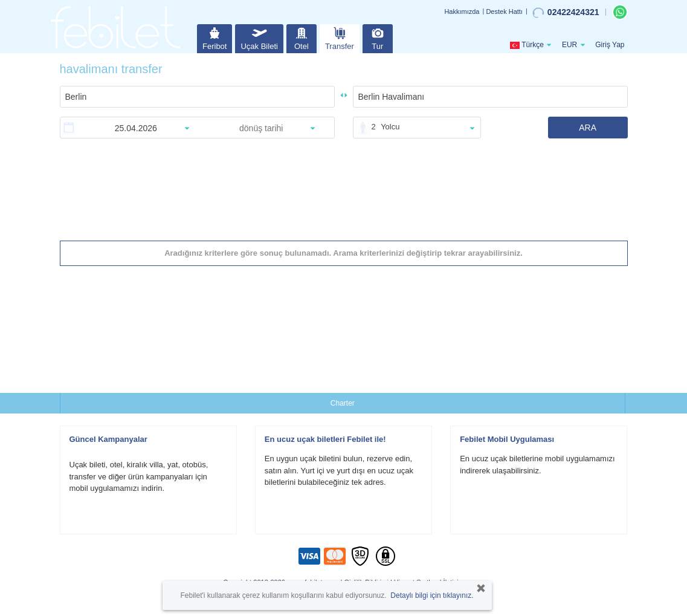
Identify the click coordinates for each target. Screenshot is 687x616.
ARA (588, 128)
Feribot (214, 37)
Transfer (340, 37)
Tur (378, 37)
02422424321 (566, 13)
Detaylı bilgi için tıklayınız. (432, 595)
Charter (343, 403)
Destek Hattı (504, 11)
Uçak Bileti (259, 37)
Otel (302, 37)
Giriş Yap (610, 45)
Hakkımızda (462, 11)
